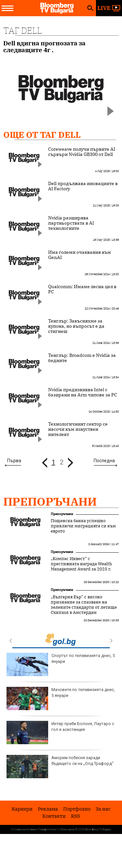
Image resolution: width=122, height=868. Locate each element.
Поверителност (49, 829)
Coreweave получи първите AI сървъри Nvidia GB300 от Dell (82, 152)
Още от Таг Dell (42, 135)
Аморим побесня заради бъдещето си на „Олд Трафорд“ (60, 767)
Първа (14, 461)
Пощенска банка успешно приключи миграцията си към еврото (83, 526)
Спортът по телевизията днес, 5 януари (61, 664)
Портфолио (77, 809)
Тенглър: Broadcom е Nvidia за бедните (82, 358)
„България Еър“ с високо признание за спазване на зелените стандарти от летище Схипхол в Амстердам (84, 605)
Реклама (48, 809)
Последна (104, 461)
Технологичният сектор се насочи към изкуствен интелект (78, 429)
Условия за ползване (24, 829)
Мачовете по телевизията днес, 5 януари (61, 698)
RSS (75, 816)
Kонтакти (54, 816)
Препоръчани (50, 501)
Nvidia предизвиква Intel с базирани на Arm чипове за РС (83, 392)
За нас (103, 809)
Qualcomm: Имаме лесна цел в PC (82, 289)
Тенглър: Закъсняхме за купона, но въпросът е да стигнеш (76, 326)
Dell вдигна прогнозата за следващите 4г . (44, 47)
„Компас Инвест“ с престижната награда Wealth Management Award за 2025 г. (81, 564)
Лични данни (67, 829)
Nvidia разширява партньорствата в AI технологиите (71, 223)
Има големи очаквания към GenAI (80, 255)
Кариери (22, 809)
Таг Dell (23, 30)
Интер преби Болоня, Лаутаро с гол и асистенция (60, 733)
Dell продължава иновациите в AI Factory (83, 186)
